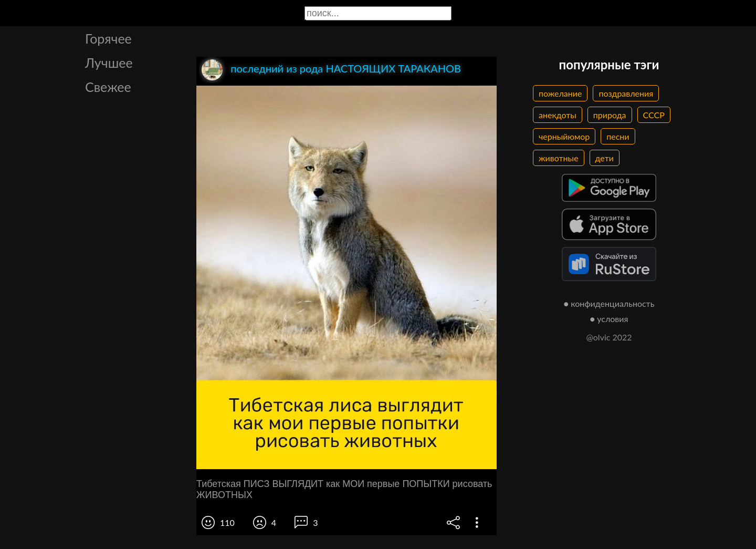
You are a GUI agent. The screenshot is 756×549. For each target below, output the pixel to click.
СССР (654, 115)
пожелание (560, 93)
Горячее (108, 38)
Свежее (108, 87)
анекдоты (558, 115)
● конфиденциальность (609, 303)
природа (610, 115)
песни (618, 136)
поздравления (626, 93)
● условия (609, 319)
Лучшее (109, 63)
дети (605, 158)
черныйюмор (564, 136)
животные (559, 158)
